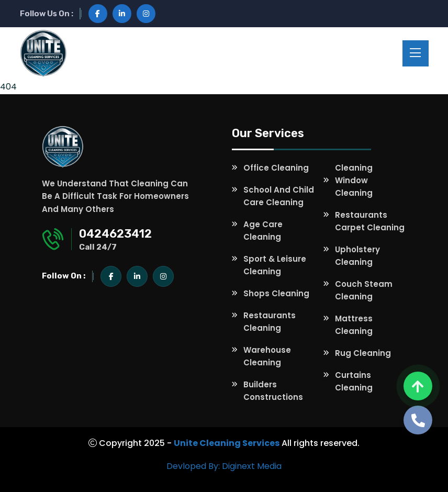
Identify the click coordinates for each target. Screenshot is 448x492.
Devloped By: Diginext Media (224, 466)
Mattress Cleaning (354, 325)
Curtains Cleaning (354, 381)
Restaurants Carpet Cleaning (370, 221)
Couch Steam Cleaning (364, 290)
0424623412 (115, 234)
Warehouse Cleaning (267, 356)
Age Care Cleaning (263, 231)
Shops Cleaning (276, 293)
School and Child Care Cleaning (279, 196)
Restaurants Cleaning (270, 322)
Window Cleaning (354, 187)
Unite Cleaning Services (227, 443)
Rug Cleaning (363, 353)
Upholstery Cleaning (357, 256)
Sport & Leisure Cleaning (275, 265)
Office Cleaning (276, 168)
